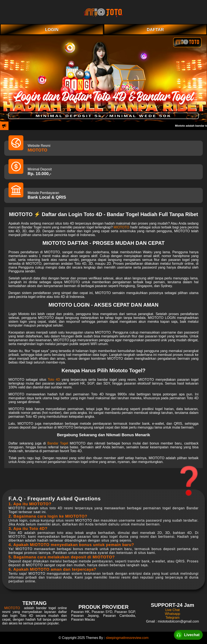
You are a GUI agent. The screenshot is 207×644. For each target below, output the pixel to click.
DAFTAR (155, 30)
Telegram (173, 618)
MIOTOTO (37, 150)
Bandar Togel (58, 443)
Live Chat (173, 610)
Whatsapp (172, 614)
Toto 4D (54, 380)
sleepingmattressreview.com (127, 638)
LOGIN (52, 30)
